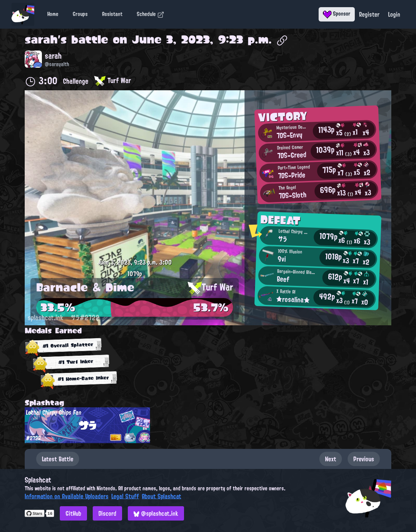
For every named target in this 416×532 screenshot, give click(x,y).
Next (331, 459)
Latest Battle (58, 459)
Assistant (112, 14)
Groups (80, 14)
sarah (41, 39)
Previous (364, 459)
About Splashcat (161, 496)
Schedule (151, 14)
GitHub (73, 513)
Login (394, 14)
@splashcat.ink (156, 513)
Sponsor (337, 14)
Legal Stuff (125, 496)
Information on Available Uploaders (67, 496)
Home (53, 14)
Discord (107, 513)
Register (369, 14)
